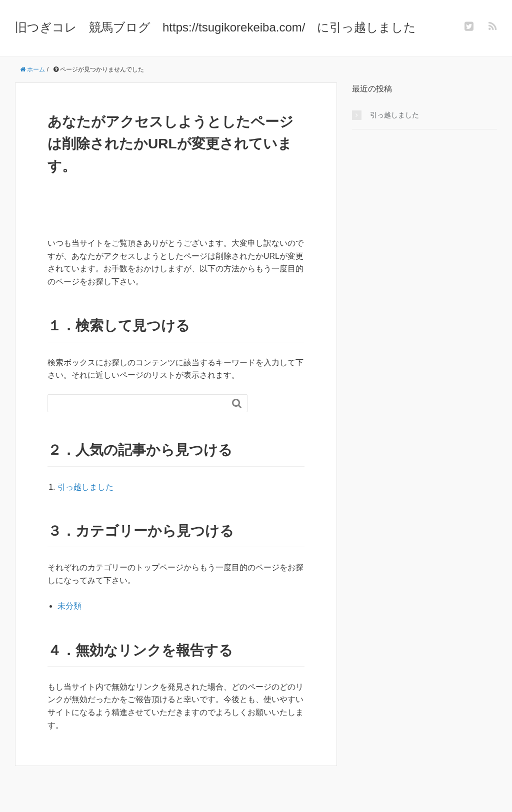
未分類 (69, 606)
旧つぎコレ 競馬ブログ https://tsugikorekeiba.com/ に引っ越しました (215, 27)
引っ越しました (85, 487)
